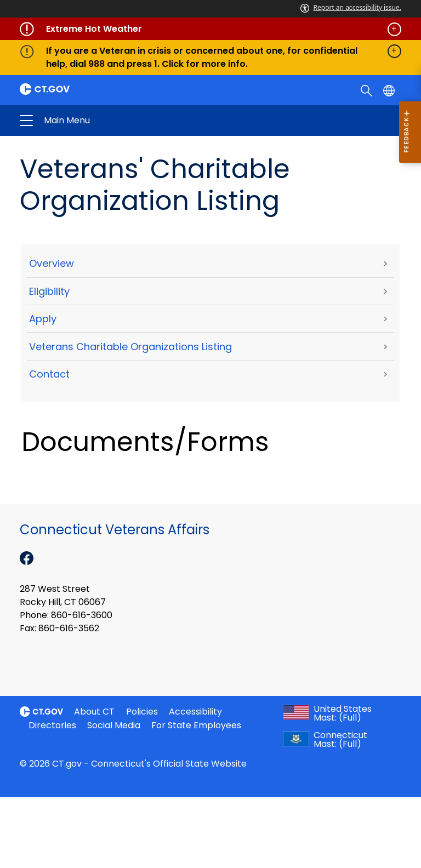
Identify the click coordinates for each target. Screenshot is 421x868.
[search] (368, 90)
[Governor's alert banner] (210, 29)
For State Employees (196, 725)
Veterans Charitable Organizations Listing (130, 347)
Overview (52, 263)
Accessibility (195, 712)
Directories (52, 725)
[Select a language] (390, 90)
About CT (94, 712)
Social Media (114, 725)
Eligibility (49, 291)
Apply (43, 319)
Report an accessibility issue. (351, 7)
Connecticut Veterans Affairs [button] (125, 121)
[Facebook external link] (27, 557)
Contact (49, 374)
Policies (142, 712)
